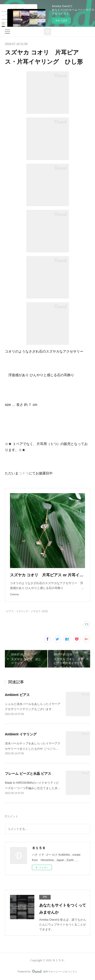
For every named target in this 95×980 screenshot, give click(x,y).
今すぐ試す (61, 21)
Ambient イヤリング (21, 734)
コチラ (24, 473)
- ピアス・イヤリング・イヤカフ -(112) (26, 611)
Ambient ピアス (17, 695)
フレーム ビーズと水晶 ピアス (28, 774)
